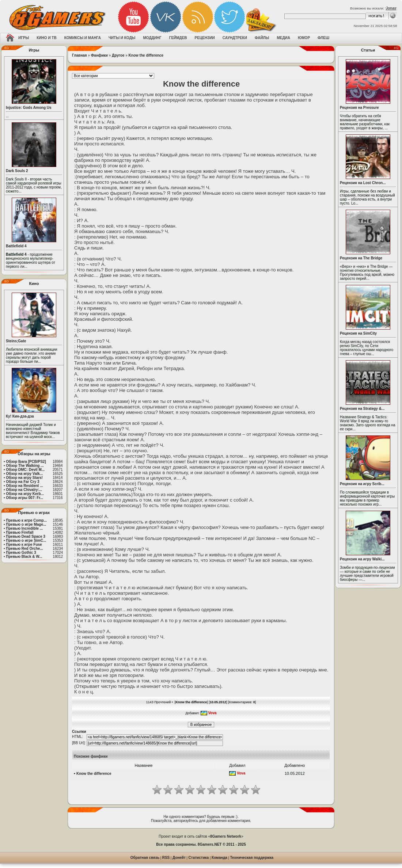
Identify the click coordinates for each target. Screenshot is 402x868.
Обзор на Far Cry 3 (22, 482)
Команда (219, 858)
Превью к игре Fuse (24, 545)
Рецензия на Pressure (359, 108)
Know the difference (146, 55)
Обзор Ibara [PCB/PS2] (26, 462)
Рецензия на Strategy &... (362, 409)
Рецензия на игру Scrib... (362, 484)
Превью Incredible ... (24, 528)
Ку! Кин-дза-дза (20, 416)
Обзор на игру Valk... (24, 474)
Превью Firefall (20, 532)
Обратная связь (145, 858)
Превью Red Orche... (24, 549)
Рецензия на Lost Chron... (363, 183)
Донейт (179, 858)
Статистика (199, 858)
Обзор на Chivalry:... (24, 490)
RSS (166, 858)
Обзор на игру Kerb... (25, 494)
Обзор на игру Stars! (24, 478)
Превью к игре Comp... (26, 520)
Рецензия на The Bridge (361, 258)
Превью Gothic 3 (21, 553)
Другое (118, 55)
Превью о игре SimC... (26, 540)
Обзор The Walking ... (25, 466)
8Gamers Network (226, 836)
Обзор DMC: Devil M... (25, 470)
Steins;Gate (16, 341)
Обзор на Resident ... (24, 486)
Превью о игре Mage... (26, 524)
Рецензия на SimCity (358, 333)
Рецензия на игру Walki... (362, 559)
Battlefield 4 (16, 246)
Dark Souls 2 (17, 171)
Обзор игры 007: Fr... (24, 498)
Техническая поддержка (252, 858)
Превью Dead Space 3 (26, 536)
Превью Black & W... (24, 557)
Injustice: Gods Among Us (29, 108)
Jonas (391, 8)
